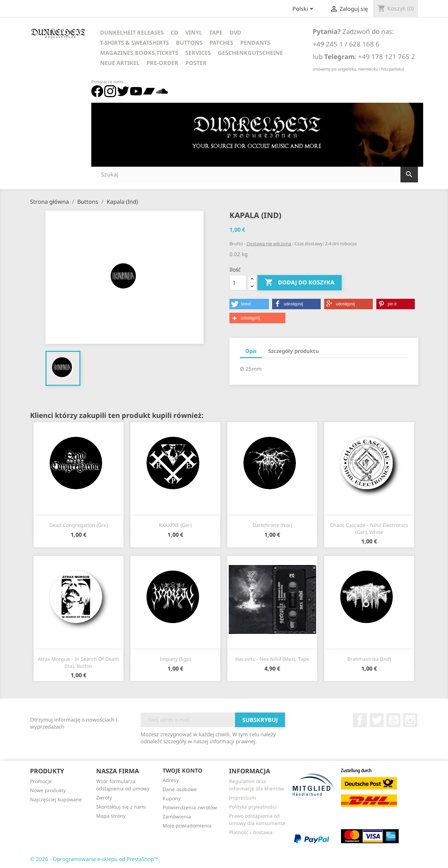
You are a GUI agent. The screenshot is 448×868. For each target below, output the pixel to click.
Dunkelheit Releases (132, 32)
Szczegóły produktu (294, 351)
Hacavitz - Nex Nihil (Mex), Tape (272, 659)
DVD (235, 32)
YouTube (393, 720)
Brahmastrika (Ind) (369, 659)
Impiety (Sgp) (175, 659)
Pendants (255, 43)
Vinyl (194, 32)
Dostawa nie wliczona (269, 244)
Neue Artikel (120, 63)
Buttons (189, 43)
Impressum (243, 798)
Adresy (171, 780)
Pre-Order (162, 63)
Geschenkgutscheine (250, 53)
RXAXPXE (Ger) (175, 525)
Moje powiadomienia (187, 826)
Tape (216, 32)
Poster (196, 63)
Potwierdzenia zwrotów (190, 807)
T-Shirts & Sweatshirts (134, 43)
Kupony (172, 798)
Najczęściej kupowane (56, 799)
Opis (251, 351)
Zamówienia (177, 816)
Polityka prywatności (253, 807)
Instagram (410, 720)
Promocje (41, 781)
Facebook (360, 720)
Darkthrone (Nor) (272, 525)
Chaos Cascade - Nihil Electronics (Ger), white (369, 529)
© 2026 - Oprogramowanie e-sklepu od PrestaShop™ (94, 859)
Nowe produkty (48, 790)
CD (175, 32)
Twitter (377, 720)
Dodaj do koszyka (300, 283)
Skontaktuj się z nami (121, 807)
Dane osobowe (180, 789)
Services (198, 53)
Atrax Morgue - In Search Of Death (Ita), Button (79, 662)
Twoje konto (183, 771)
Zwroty (104, 798)
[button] (249, 304)
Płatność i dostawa (251, 832)
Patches (221, 43)
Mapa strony (111, 816)
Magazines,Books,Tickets (139, 53)
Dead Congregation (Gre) (79, 525)
